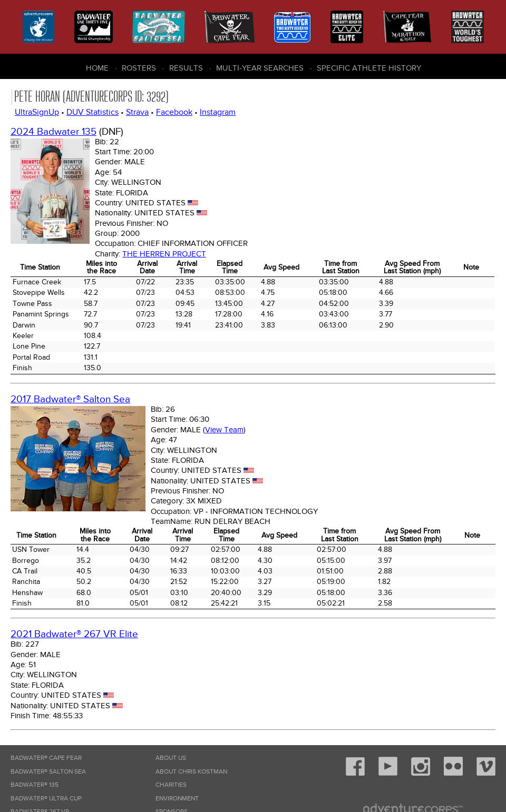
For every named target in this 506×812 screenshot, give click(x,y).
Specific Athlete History (369, 68)
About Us (171, 758)
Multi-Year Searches (260, 68)
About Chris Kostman (191, 772)
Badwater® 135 (35, 785)
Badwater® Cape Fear (46, 758)
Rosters (139, 68)
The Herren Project (164, 254)
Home (97, 68)
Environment (177, 799)
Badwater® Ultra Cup (46, 799)
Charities (171, 785)
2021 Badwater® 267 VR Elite (74, 634)
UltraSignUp (37, 112)
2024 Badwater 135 (53, 132)
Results (186, 68)
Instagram (218, 112)
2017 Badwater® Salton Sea (70, 399)
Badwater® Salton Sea (48, 772)
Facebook (174, 112)
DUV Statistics (93, 112)
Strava (137, 112)
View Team (224, 430)
